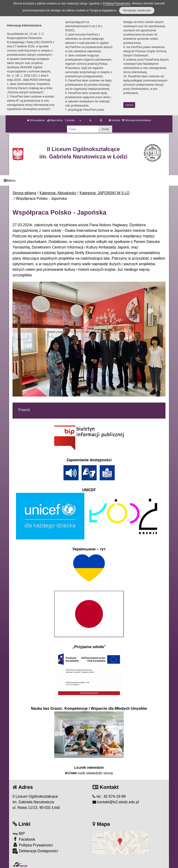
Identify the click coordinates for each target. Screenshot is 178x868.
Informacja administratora (137, 120)
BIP (19, 834)
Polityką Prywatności (117, 3)
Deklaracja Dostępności (35, 851)
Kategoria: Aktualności (58, 193)
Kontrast (114, 120)
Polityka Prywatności (33, 845)
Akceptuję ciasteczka (137, 10)
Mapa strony (55, 120)
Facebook (24, 839)
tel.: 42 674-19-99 (109, 796)
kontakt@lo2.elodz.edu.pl (116, 802)
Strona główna (36, 120)
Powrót (24, 410)
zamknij (129, 105)
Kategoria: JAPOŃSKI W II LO (105, 193)
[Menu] (89, 180)
